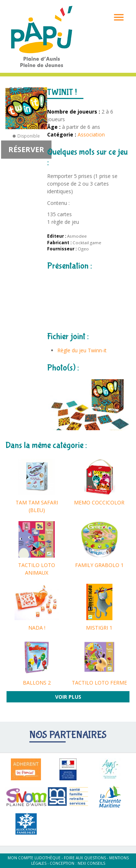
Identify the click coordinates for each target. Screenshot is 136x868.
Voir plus (68, 697)
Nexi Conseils (91, 863)
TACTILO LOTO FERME (99, 683)
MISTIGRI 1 (99, 628)
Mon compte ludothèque (34, 858)
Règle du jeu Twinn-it (82, 350)
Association (91, 134)
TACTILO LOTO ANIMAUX (37, 569)
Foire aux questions (85, 858)
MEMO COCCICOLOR (99, 502)
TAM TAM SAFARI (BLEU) (37, 506)
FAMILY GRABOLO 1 (99, 565)
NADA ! (37, 628)
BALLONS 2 (37, 683)
